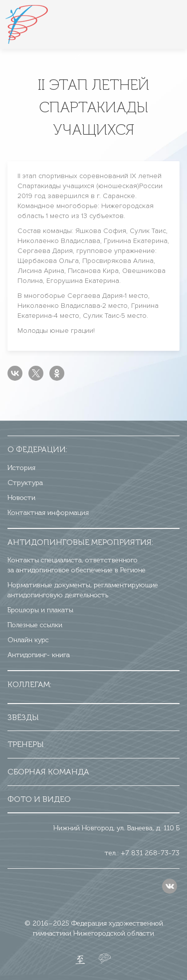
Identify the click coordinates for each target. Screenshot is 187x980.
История (21, 468)
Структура (25, 483)
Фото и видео (39, 799)
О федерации (37, 449)
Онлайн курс (28, 640)
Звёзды (23, 717)
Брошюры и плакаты (40, 610)
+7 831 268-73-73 (150, 853)
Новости (21, 498)
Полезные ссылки (35, 625)
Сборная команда (48, 772)
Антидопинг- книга (39, 655)
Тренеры (26, 744)
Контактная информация (48, 513)
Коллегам (29, 684)
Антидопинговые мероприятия (80, 542)
